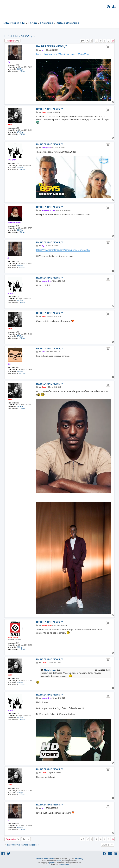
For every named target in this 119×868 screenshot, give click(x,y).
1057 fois (20, 647)
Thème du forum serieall (45, 859)
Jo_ (9, 62)
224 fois (20, 167)
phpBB (52, 863)
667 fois (20, 371)
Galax (10, 124)
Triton (59, 861)
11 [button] (105, 41)
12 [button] (109, 41)
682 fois (22, 373)
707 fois (22, 232)
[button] (82, 41)
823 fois (20, 230)
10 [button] (100, 41)
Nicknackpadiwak (15, 222)
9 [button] (96, 41)
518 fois (22, 134)
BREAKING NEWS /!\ (20, 36)
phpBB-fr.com (64, 865)
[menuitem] (108, 7)
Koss (9, 364)
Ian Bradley (79, 859)
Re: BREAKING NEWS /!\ (52, 46)
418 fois (22, 71)
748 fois (22, 649)
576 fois (20, 132)
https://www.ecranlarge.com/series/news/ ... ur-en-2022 (63, 250)
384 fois (20, 69)
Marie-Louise (13, 638)
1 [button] (91, 41)
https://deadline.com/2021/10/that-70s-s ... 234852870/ (63, 54)
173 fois (22, 169)
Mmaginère (12, 160)
